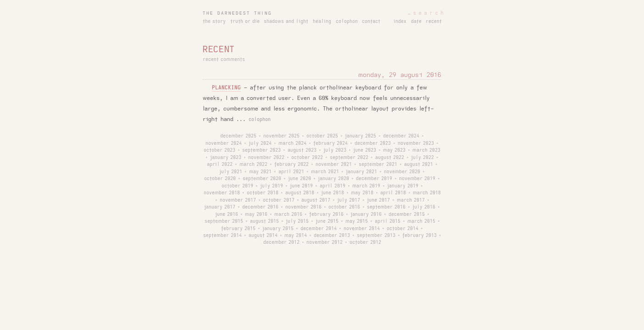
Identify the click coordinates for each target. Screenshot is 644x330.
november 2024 (224, 143)
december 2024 (401, 136)
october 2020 (220, 179)
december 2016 (260, 207)
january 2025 (361, 136)
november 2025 (281, 136)
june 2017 (378, 200)
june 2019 (301, 186)
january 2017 (220, 207)
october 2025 (322, 136)
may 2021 (260, 172)
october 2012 (365, 242)
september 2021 (378, 165)
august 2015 (264, 221)
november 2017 (238, 200)
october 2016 (344, 207)
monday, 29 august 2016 (400, 75)
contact (371, 22)
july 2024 (260, 143)
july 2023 (335, 150)
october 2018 (263, 193)
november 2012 (325, 242)
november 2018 (222, 193)
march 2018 (427, 193)
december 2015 (407, 214)
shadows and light (286, 22)
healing (322, 22)
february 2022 (291, 165)
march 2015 (421, 221)
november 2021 (334, 165)
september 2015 (224, 221)
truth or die (245, 22)
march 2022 (253, 165)
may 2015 (357, 221)
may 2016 (256, 214)
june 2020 (300, 179)
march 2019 (366, 186)
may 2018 (362, 193)
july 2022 (422, 158)
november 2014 (362, 229)
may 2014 (296, 236)
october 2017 (279, 200)
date (416, 22)
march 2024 (292, 143)
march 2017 (411, 200)
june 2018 (333, 193)
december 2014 (319, 229)
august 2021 (419, 165)
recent (434, 22)
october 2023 (219, 150)
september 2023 (261, 150)
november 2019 (417, 179)
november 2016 (303, 207)
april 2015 (388, 221)
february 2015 (238, 229)
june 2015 (327, 221)
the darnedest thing (237, 13)
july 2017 (349, 200)
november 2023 (416, 143)
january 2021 (361, 172)
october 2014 (402, 229)
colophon (347, 22)
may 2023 (394, 150)
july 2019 (272, 186)
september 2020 (262, 179)
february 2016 (326, 214)
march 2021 (325, 172)
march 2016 (288, 214)
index (400, 22)
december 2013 (332, 236)
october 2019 (237, 186)
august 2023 (302, 150)
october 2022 (307, 158)
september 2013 (376, 236)
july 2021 (231, 172)
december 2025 (238, 136)
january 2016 (366, 214)
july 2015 (297, 221)
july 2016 (424, 207)
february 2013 (419, 236)
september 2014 (222, 236)
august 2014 (263, 236)
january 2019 (403, 186)
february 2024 (330, 143)
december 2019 (374, 179)
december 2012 (281, 242)
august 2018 (300, 193)
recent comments (224, 60)
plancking (226, 88)
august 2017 (316, 200)
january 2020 (333, 179)
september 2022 (349, 158)
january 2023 (226, 158)
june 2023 (365, 150)
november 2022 (266, 158)
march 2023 (426, 150)
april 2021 (291, 172)
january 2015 (278, 229)
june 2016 (227, 214)
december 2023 (373, 143)
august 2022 (390, 158)
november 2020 (402, 172)
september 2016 (386, 207)
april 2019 (333, 186)
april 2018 (393, 193)
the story (214, 22)
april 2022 (220, 165)
